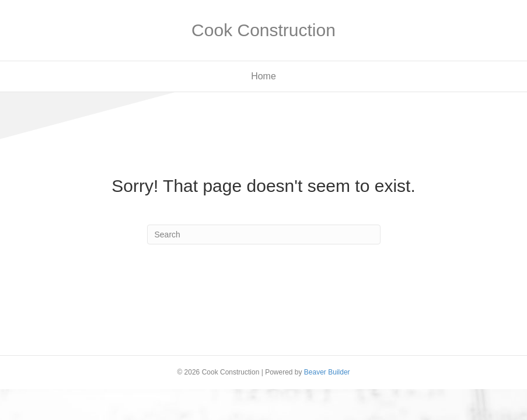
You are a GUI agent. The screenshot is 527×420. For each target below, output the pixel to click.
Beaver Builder (327, 372)
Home (263, 76)
